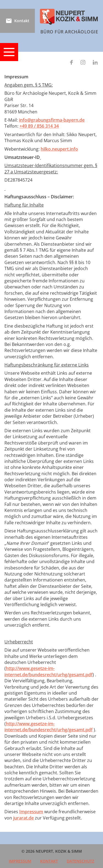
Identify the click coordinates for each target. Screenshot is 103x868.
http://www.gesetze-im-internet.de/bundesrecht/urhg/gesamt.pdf (48, 671)
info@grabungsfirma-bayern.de (52, 120)
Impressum (31, 812)
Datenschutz (80, 861)
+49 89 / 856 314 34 (39, 126)
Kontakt (49, 861)
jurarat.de (23, 818)
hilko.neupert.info (59, 149)
